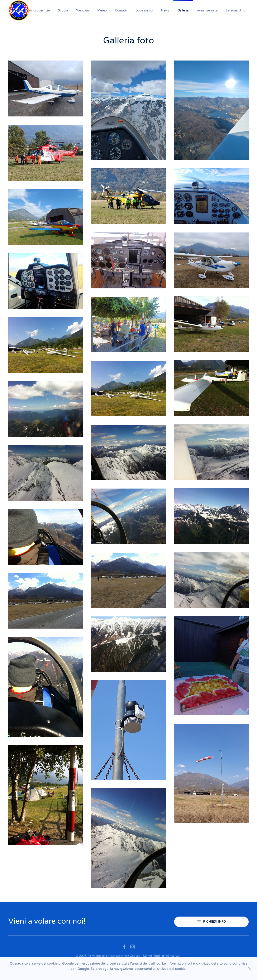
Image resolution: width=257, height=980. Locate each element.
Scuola (63, 10)
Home (16, 10)
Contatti (121, 10)
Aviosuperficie (39, 10)
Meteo (102, 10)
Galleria (183, 10)
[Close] (249, 968)
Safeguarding (235, 10)
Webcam (83, 10)
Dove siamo (144, 10)
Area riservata (207, 10)
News (165, 10)
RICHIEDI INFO (211, 922)
